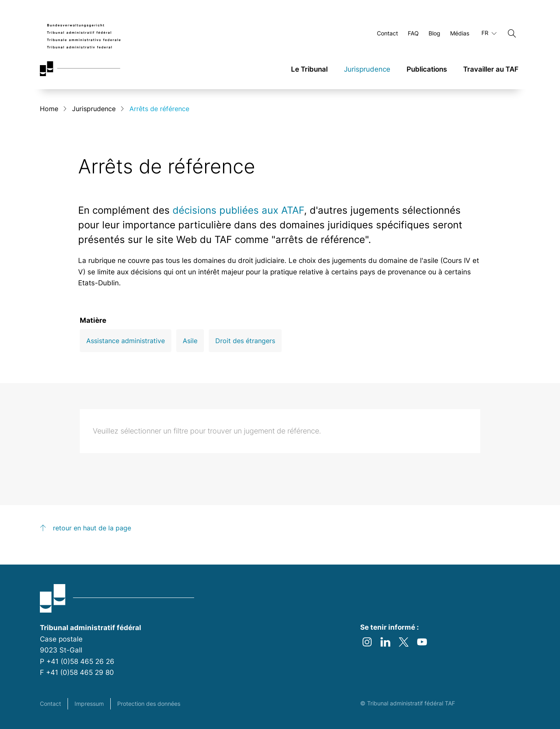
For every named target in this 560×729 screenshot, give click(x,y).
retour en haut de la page (92, 529)
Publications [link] (427, 70)
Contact (50, 704)
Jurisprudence (94, 109)
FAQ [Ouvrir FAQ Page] (413, 34)
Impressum (89, 704)
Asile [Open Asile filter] (190, 342)
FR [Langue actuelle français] (489, 33)
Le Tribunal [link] (309, 70)
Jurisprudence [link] (367, 70)
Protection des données (149, 704)
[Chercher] (512, 34)
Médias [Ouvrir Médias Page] (460, 34)
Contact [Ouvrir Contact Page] (387, 34)
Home (49, 109)
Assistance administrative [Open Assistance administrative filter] (126, 342)
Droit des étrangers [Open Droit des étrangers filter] (245, 342)
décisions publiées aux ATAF (238, 211)
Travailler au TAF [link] (491, 70)
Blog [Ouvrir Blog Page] (434, 34)
